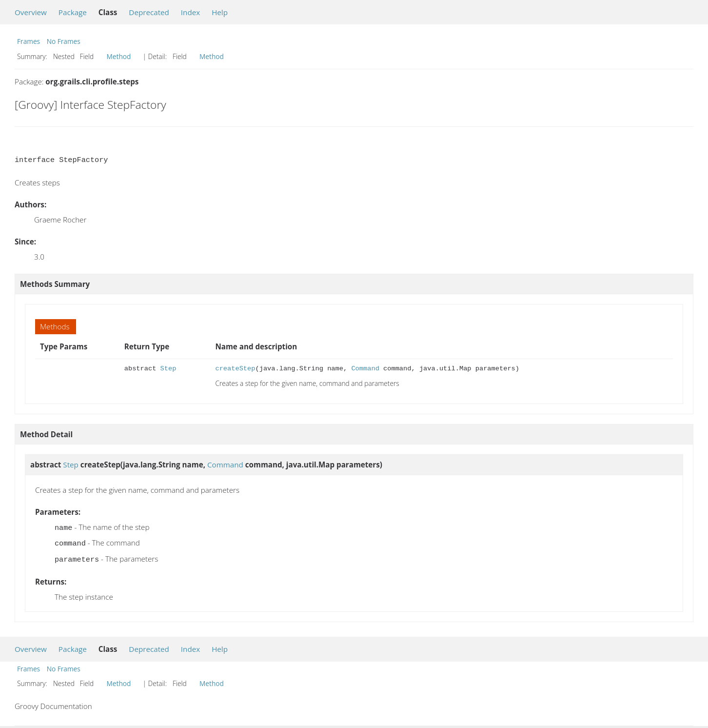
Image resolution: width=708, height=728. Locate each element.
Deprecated (149, 12)
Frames (29, 41)
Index (190, 12)
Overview (31, 12)
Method (119, 56)
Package (73, 12)
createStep (235, 369)
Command (365, 369)
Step (168, 369)
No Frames (64, 41)
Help (220, 12)
